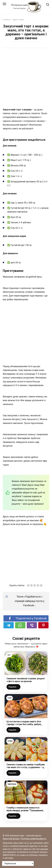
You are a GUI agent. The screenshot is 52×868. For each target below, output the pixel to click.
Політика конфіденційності (34, 839)
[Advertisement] (26, 78)
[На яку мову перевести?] (18, 863)
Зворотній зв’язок (11, 839)
